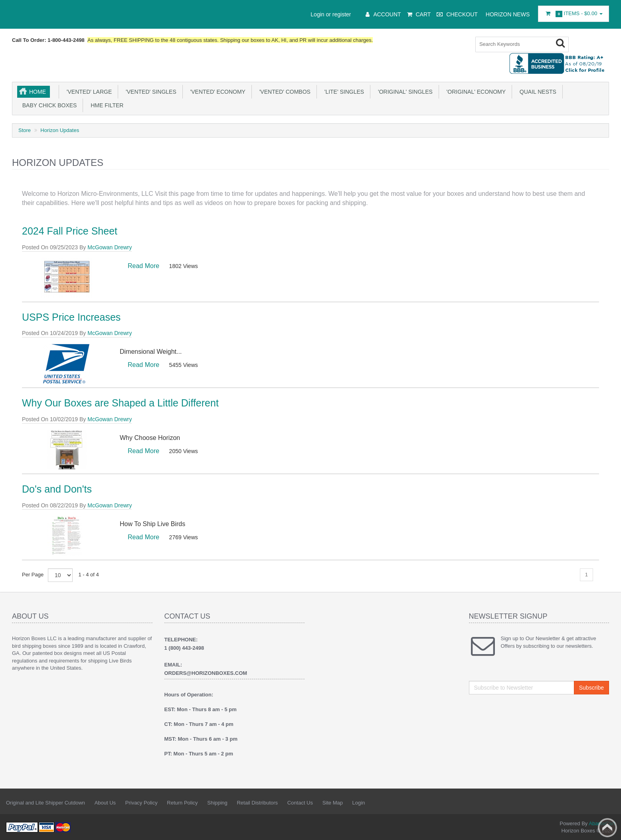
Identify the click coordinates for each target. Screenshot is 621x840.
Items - (574, 14)
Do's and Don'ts (57, 488)
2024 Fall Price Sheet (70, 230)
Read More (143, 265)
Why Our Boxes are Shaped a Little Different (120, 402)
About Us (105, 802)
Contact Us (300, 802)
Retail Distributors (257, 802)
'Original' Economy (475, 91)
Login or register (331, 14)
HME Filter (105, 105)
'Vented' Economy (216, 91)
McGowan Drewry (110, 246)
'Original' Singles (404, 91)
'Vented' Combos (283, 91)
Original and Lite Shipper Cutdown (45, 802)
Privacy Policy (141, 802)
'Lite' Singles (343, 91)
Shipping (217, 802)
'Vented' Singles (149, 91)
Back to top (607, 828)
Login (359, 802)
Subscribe (591, 687)
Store (25, 129)
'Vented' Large (88, 91)
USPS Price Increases (71, 316)
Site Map (333, 802)
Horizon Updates (60, 129)
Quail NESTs (536, 91)
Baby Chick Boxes (48, 105)
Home (38, 91)
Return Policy (182, 802)
